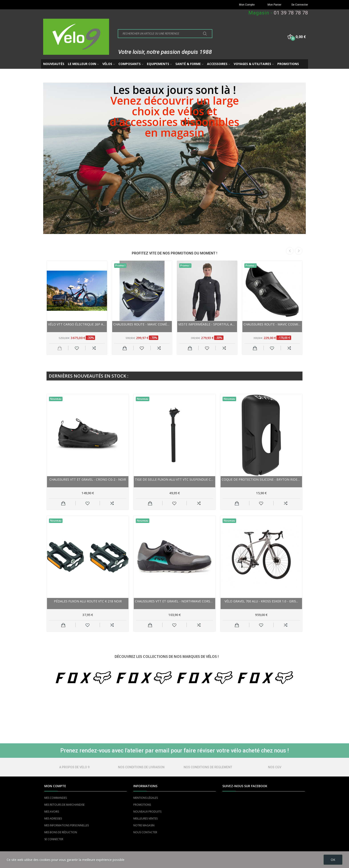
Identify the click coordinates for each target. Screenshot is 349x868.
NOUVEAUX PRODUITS (147, 812)
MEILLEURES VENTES (145, 818)
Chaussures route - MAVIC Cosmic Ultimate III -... (272, 324)
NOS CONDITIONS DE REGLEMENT (208, 767)
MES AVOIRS (52, 812)
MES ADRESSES (53, 818)
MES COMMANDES (56, 798)
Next (299, 251)
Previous (290, 251)
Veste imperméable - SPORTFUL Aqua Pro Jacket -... (207, 324)
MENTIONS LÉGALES (146, 798)
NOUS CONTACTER (145, 832)
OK (333, 860)
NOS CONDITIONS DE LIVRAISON (141, 767)
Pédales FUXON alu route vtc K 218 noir (88, 601)
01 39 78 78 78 (291, 13)
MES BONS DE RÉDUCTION (61, 832)
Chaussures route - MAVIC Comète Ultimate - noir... (142, 324)
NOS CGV (275, 767)
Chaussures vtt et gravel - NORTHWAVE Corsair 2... (174, 601)
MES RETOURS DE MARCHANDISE (64, 805)
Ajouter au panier (125, 348)
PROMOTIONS (142, 805)
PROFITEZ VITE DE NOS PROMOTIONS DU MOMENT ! (174, 253)
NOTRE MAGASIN (144, 825)
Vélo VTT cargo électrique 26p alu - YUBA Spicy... (77, 324)
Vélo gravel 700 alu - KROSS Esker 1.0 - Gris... (261, 601)
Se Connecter (300, 5)
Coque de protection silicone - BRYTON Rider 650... (261, 479)
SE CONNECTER (54, 839)
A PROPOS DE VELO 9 (74, 767)
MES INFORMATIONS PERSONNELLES (67, 825)
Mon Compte (247, 5)
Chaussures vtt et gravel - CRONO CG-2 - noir (88, 479)
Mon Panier (274, 5)
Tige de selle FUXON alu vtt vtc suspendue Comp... (174, 479)
